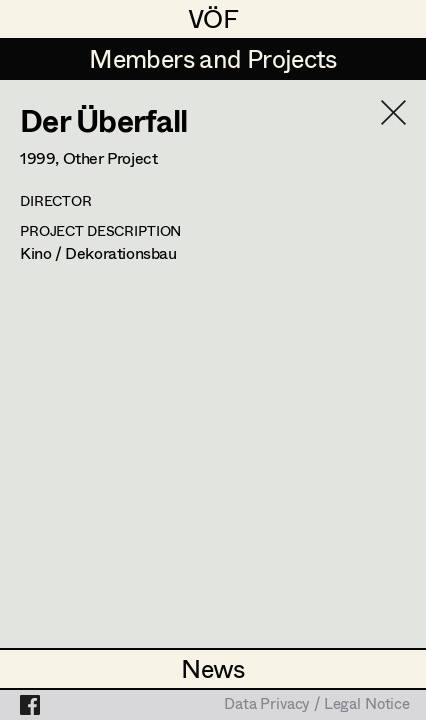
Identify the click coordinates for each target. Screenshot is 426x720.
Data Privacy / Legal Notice (317, 705)
